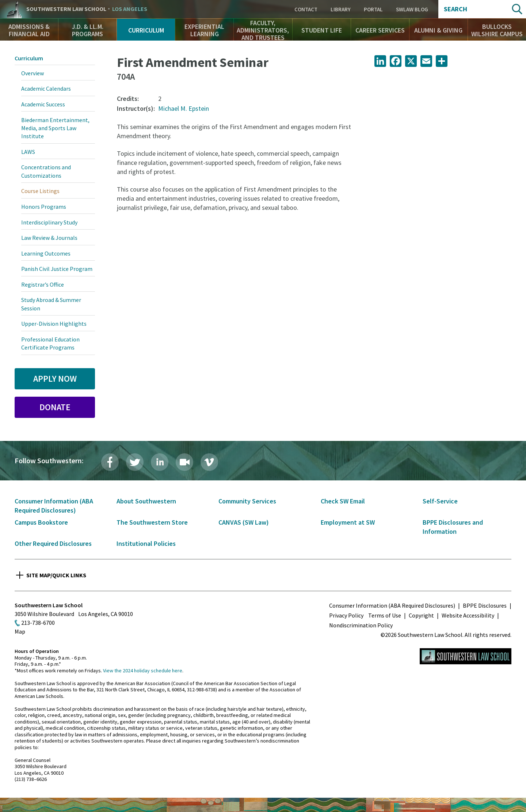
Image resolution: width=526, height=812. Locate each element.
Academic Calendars (46, 88)
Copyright (421, 615)
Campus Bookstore (41, 522)
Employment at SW (348, 522)
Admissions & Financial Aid (29, 30)
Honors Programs (44, 207)
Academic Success (43, 104)
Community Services (247, 501)
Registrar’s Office (43, 284)
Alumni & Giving (438, 30)
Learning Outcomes (46, 253)
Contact (306, 9)
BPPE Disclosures (485, 605)
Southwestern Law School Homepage (466, 656)
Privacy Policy (346, 615)
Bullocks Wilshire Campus (497, 30)
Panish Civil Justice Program (57, 269)
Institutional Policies (146, 543)
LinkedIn (160, 462)
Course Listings (40, 191)
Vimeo (209, 462)
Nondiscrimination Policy (361, 625)
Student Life (322, 30)
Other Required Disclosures (53, 543)
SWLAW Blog (412, 9)
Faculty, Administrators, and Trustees (263, 30)
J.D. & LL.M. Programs (88, 30)
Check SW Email (343, 501)
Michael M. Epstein (184, 108)
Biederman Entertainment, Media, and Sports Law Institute (55, 128)
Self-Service (440, 501)
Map (20, 631)
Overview (33, 73)
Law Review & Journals (49, 238)
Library (341, 9)
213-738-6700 (38, 623)
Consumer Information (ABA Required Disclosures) (392, 605)
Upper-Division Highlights (54, 324)
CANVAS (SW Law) (244, 522)
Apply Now (55, 379)
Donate (55, 407)
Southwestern (87, 9)
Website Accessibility (468, 615)
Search (456, 9)
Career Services (380, 30)
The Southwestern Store (152, 522)
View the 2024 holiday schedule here (143, 671)
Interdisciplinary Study (49, 222)
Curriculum (146, 30)
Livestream (184, 462)
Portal (373, 9)
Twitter (135, 462)
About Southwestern (146, 501)
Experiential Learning (204, 30)
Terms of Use (385, 615)
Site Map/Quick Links (56, 575)
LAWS (28, 152)
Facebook (110, 462)
